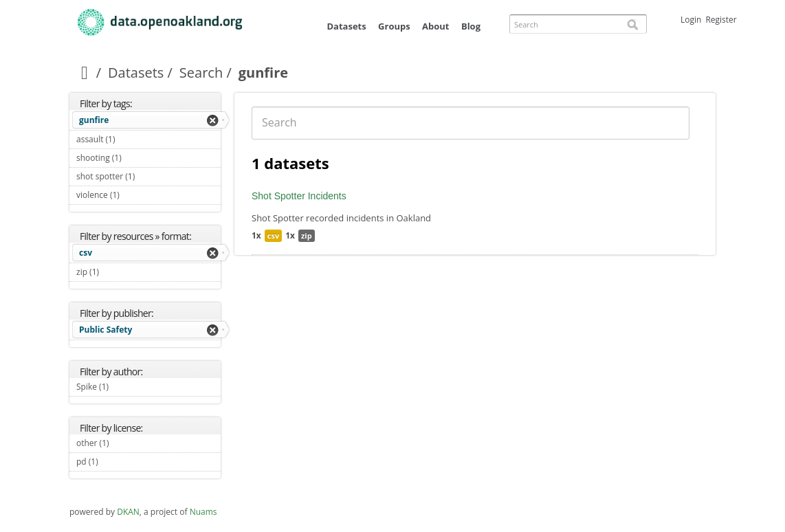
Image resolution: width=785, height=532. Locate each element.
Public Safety (106, 330)
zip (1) (115, 272)
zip (307, 235)
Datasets (346, 26)
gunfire (94, 120)
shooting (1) (137, 158)
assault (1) (131, 139)
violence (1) (135, 195)
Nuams (203, 512)
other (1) (125, 443)
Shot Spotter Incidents (299, 196)
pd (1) (114, 462)
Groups (394, 26)
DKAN (128, 512)
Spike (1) (125, 387)
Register (721, 20)
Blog (471, 26)
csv (86, 253)
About (435, 26)
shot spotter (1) (148, 178)
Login (691, 20)
